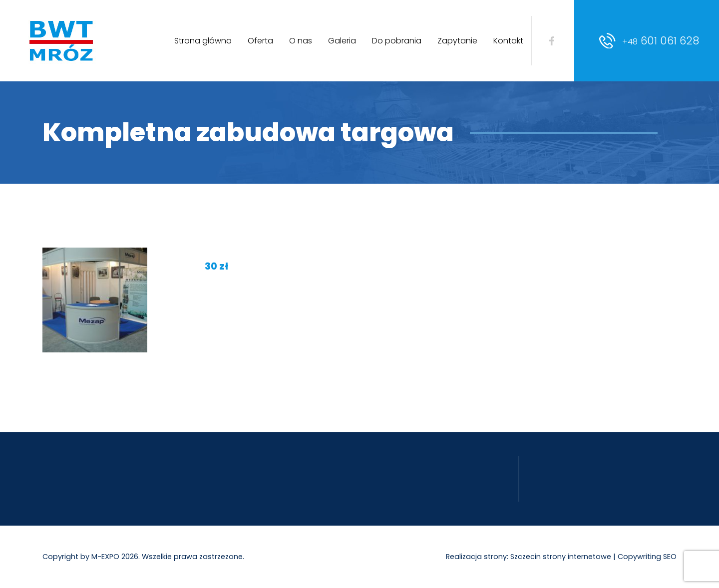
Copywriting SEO (647, 557)
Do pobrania (397, 41)
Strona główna (203, 41)
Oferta (260, 41)
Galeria (342, 41)
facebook (552, 41)
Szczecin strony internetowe (561, 557)
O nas (301, 41)
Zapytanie (457, 41)
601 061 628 (661, 41)
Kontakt (508, 41)
